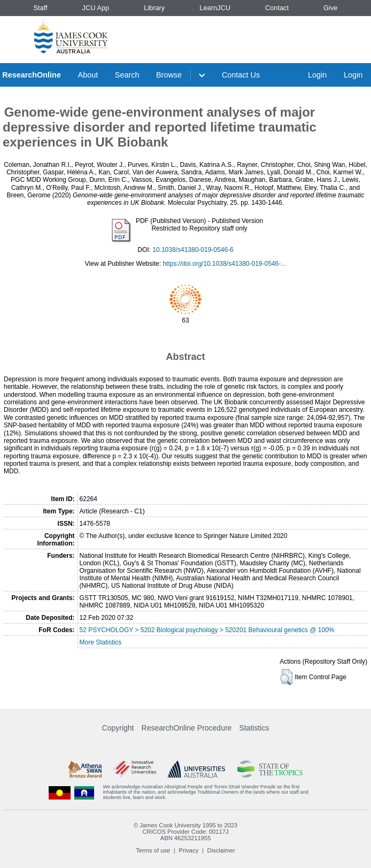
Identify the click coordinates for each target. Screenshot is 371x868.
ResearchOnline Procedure (187, 728)
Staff (40, 8)
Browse (169, 75)
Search (127, 75)
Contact (277, 8)
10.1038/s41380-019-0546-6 (193, 250)
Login (317, 75)
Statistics (254, 728)
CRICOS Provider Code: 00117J (185, 832)
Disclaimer (221, 850)
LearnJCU (215, 8)
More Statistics (101, 642)
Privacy (189, 850)
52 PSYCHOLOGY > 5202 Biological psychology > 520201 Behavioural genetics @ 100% (207, 630)
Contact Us (241, 75)
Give (330, 8)
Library (154, 8)
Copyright (118, 728)
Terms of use (153, 850)
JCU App (96, 8)
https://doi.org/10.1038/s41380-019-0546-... (224, 264)
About (88, 75)
